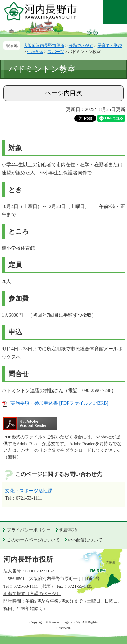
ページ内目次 (64, 93)
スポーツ (56, 52)
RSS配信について (85, 540)
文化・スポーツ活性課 (29, 491)
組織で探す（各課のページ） (32, 594)
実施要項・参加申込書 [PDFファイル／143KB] (59, 403)
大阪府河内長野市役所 (44, 46)
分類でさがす (81, 46)
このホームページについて (33, 540)
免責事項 (68, 530)
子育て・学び (110, 46)
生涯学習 (35, 52)
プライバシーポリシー (29, 530)
